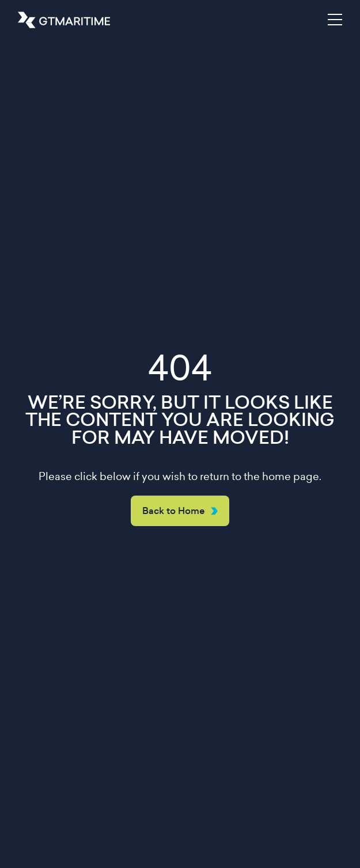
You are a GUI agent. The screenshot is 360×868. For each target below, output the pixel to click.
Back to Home (174, 511)
